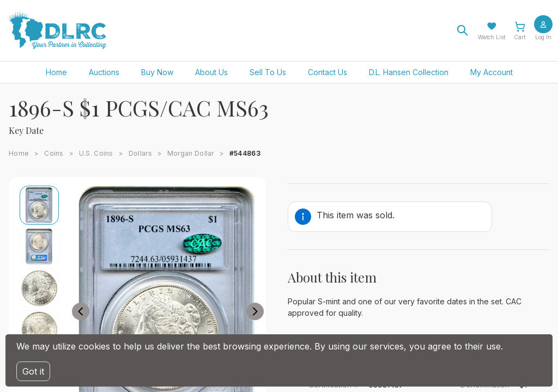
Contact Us (327, 72)
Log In (543, 37)
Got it (33, 371)
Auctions (104, 72)
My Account (492, 72)
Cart (520, 37)
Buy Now (157, 72)
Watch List (492, 37)
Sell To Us (268, 72)
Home (56, 72)
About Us (211, 72)
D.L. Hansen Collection (409, 72)
